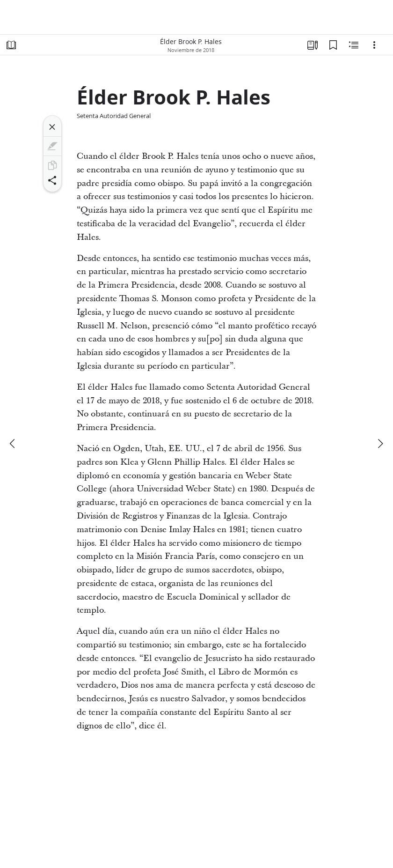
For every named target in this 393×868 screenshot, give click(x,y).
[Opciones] (374, 45)
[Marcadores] (333, 45)
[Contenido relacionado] (354, 45)
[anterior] (13, 444)
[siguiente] (380, 444)
